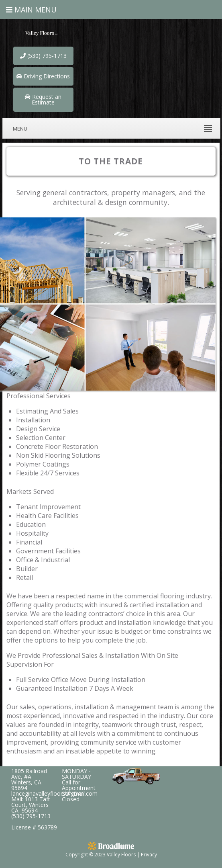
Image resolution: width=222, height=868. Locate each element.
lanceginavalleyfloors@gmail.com (54, 793)
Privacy (149, 855)
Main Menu (31, 10)
